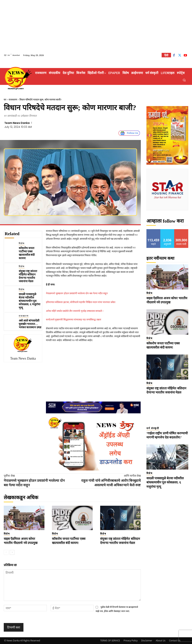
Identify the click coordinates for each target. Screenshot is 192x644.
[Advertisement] (96, 26)
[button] (184, 80)
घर (5, 100)
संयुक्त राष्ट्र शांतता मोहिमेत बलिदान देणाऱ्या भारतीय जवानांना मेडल (28, 276)
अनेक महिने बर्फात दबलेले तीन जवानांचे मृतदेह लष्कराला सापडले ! (75, 311)
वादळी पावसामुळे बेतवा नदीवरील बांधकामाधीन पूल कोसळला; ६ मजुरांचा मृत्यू (30, 301)
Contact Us (175, 641)
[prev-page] (6, 552)
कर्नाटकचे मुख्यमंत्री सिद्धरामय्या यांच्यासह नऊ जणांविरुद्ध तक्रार (73, 320)
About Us (161, 641)
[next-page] (12, 552)
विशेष (22, 243)
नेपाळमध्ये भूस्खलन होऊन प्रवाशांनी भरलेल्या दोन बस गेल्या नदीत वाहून (77, 293)
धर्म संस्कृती (153, 428)
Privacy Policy (131, 641)
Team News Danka (17, 123)
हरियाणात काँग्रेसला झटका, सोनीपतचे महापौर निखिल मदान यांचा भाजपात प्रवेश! (81, 302)
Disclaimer (147, 641)
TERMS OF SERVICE (110, 641)
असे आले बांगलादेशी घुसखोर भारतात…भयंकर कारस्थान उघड (30, 324)
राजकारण (13, 100)
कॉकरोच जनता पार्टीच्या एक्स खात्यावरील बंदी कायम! (27, 253)
